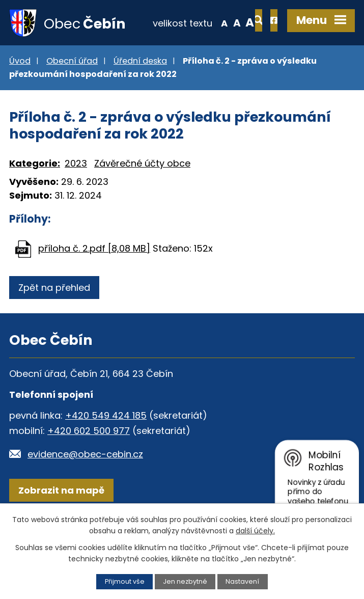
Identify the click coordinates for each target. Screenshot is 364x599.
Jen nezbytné (185, 581)
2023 (76, 196)
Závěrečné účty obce (142, 196)
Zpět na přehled (54, 320)
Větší (217, 68)
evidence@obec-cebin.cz (85, 487)
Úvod (20, 93)
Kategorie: (35, 196)
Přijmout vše (125, 581)
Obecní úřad (72, 93)
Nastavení (242, 581)
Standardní (204, 68)
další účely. (255, 531)
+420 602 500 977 (89, 463)
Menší (191, 68)
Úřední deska (140, 93)
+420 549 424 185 (106, 448)
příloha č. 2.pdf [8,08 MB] (94, 281)
